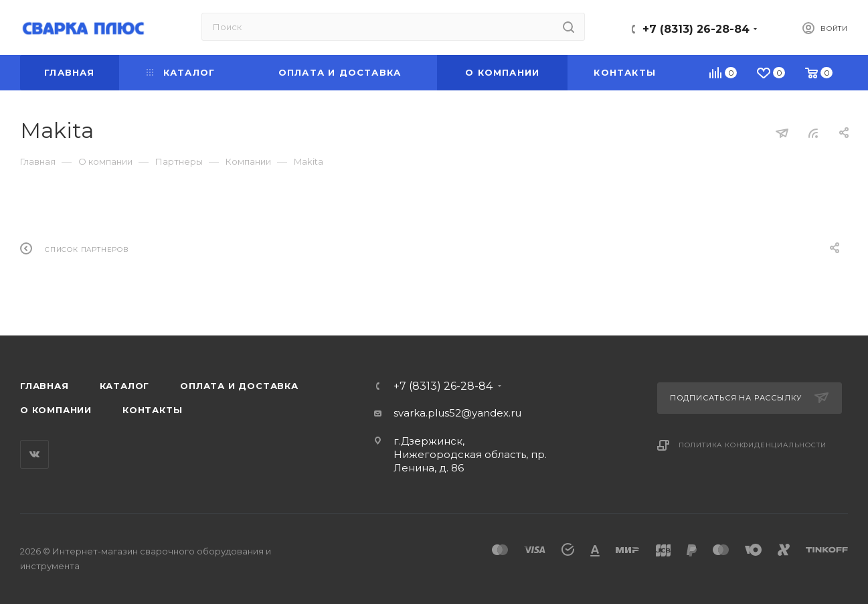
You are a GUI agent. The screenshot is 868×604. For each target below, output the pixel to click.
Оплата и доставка (239, 386)
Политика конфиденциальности (753, 445)
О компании (56, 410)
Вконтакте (34, 454)
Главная (45, 386)
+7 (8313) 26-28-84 (696, 29)
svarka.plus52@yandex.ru (457, 413)
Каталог (125, 386)
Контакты (152, 410)
